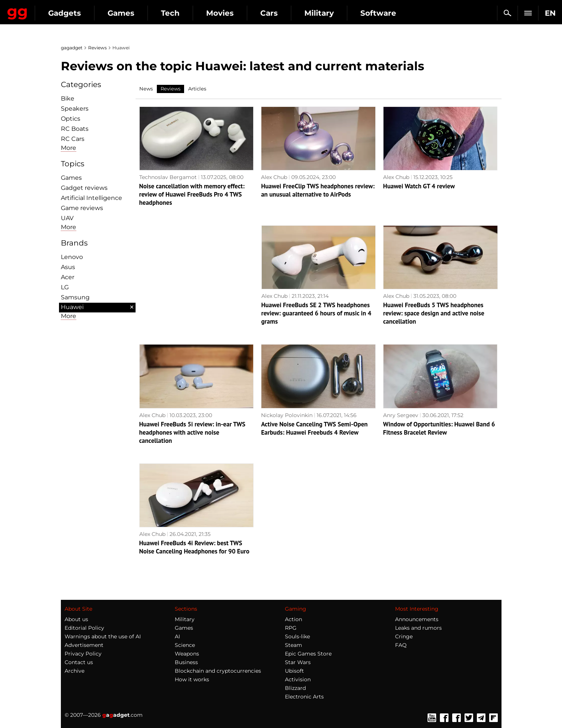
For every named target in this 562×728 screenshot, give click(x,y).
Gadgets (130, 13)
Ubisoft (294, 671)
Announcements (417, 619)
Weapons (187, 654)
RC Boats (75, 129)
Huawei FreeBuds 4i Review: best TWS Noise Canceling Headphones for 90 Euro (194, 547)
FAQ (401, 645)
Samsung (75, 297)
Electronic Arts (304, 697)
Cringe (404, 636)
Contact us (79, 662)
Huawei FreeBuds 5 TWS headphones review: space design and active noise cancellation (434, 313)
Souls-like (297, 636)
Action (294, 619)
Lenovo (72, 257)
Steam (294, 645)
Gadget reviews (84, 188)
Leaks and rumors (418, 628)
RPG (291, 628)
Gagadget (50, 10)
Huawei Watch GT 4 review (419, 186)
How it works (192, 679)
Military (385, 13)
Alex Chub (274, 177)
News (146, 89)
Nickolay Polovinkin (287, 415)
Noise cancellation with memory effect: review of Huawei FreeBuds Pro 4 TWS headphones (192, 194)
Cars (335, 13)
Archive (74, 671)
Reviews (97, 48)
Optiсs (71, 119)
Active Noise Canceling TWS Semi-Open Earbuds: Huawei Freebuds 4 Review (314, 428)
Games (187, 13)
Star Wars (298, 662)
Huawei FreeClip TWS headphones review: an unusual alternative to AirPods (318, 190)
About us (76, 619)
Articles (197, 89)
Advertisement (84, 645)
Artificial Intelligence (91, 198)
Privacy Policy (83, 654)
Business (186, 662)
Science (185, 645)
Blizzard (295, 688)
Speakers (75, 109)
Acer (68, 277)
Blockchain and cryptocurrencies (218, 671)
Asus (68, 267)
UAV (67, 218)
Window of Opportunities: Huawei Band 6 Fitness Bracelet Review (439, 428)
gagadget (72, 48)
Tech (236, 13)
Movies (286, 13)
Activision (298, 679)
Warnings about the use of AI (103, 636)
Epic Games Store (308, 654)
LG (65, 287)
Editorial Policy (84, 628)
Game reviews (82, 208)
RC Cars (73, 139)
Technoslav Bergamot (168, 177)
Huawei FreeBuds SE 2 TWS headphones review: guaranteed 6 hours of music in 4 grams (316, 313)
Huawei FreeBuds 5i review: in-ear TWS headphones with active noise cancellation (192, 432)
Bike (68, 98)
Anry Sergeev (401, 415)
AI (177, 636)
